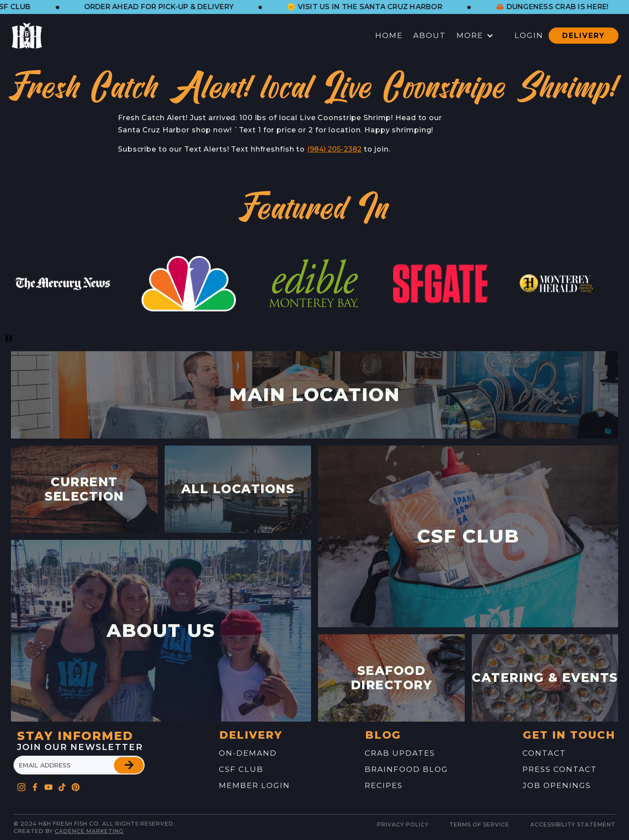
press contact (560, 769)
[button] (171, 7)
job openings (557, 785)
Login (529, 35)
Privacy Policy (403, 824)
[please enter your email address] (79, 765)
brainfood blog (406, 769)
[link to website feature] (63, 284)
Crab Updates (400, 753)
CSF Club (241, 769)
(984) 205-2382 (334, 149)
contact (544, 753)
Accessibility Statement (573, 824)
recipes (384, 785)
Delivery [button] (584, 36)
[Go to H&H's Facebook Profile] (35, 785)
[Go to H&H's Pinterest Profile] (62, 785)
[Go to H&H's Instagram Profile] (22, 785)
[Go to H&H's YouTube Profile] (49, 785)
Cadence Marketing (89, 831)
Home (389, 35)
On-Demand (248, 753)
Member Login (254, 785)
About (430, 35)
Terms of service (479, 824)
